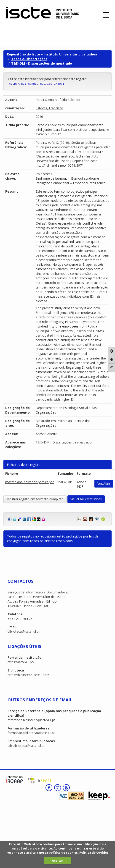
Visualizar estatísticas (86, 499)
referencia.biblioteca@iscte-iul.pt (31, 720)
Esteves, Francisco (49, 108)
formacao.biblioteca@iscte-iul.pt (31, 733)
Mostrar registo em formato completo (35, 499)
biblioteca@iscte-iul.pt (24, 631)
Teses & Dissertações (29, 59)
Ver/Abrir (104, 484)
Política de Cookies (94, 852)
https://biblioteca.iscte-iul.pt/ (28, 675)
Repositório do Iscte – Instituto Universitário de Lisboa (52, 54)
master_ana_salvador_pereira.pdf (29, 482)
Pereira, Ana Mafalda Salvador (58, 100)
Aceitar (57, 860)
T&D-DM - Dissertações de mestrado (42, 63)
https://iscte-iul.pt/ (21, 662)
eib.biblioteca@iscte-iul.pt (26, 746)
